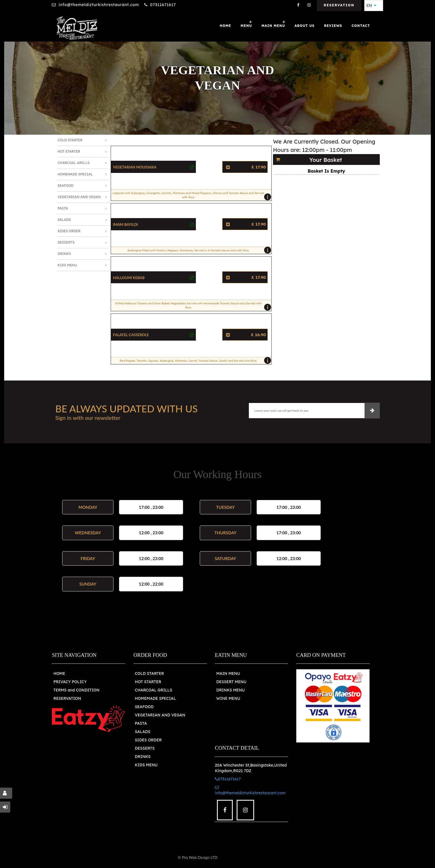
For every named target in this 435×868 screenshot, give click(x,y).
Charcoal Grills (73, 163)
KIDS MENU (146, 765)
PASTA (141, 723)
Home (225, 26)
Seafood (65, 186)
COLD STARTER (149, 673)
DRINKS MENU (231, 690)
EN (371, 6)
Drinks (64, 254)
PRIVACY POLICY (70, 682)
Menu (246, 26)
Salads (64, 220)
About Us (305, 26)
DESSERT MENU (232, 682)
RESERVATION (67, 698)
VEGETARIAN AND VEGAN (160, 715)
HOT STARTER (148, 682)
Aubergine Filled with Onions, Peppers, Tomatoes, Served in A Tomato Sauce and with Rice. (198, 250)
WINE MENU (228, 698)
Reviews (333, 26)
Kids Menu (67, 265)
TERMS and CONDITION (76, 690)
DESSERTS (145, 748)
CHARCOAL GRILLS (153, 690)
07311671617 (163, 5)
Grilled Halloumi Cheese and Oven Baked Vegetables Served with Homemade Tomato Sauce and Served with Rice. (192, 306)
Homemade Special (75, 174)
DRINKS (143, 757)
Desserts (66, 242)
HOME (59, 673)
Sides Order (69, 231)
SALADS (143, 732)
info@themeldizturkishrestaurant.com (99, 5)
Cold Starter (70, 140)
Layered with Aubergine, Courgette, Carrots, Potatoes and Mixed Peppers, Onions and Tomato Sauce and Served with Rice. (190, 196)
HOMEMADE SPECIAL (155, 698)
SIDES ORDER (148, 740)
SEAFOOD (144, 707)
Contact (361, 26)
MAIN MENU (273, 26)
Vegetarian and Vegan (79, 197)
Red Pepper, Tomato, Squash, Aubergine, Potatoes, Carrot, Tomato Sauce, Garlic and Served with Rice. (194, 361)
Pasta (63, 208)
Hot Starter (69, 151)
